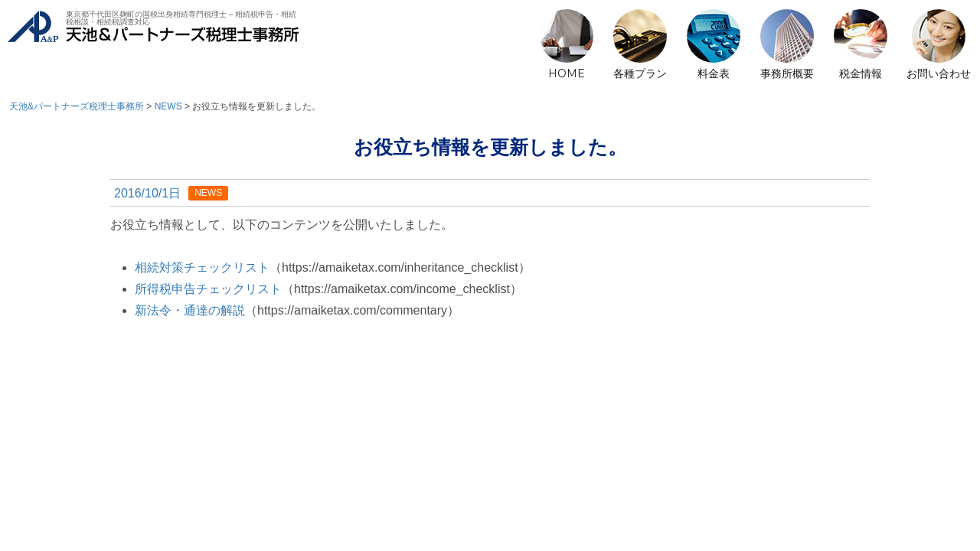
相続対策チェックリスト (202, 267)
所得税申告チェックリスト (208, 289)
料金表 (714, 73)
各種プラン (640, 73)
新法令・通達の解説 (190, 310)
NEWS (208, 193)
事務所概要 (787, 73)
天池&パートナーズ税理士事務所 (153, 46)
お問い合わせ (939, 73)
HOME (567, 73)
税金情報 (861, 73)
